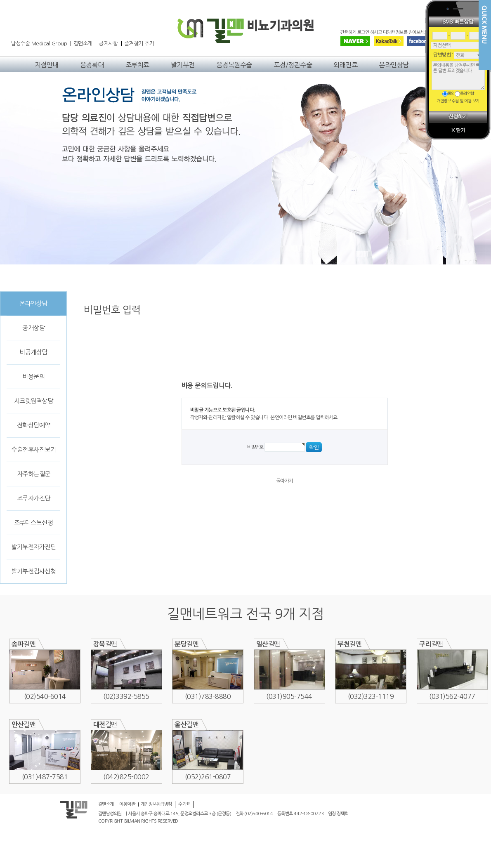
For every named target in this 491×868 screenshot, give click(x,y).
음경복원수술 (234, 65)
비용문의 (33, 376)
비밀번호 (255, 447)
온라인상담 (394, 65)
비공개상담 (33, 352)
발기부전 (183, 65)
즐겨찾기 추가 (139, 44)
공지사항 (108, 44)
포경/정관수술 (293, 65)
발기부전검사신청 (33, 571)
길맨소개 (83, 44)
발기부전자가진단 (33, 547)
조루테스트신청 (34, 522)
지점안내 (47, 65)
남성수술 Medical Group (39, 44)
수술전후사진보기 (33, 449)
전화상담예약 (34, 425)
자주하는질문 (34, 474)
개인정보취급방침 (156, 804)
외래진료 (345, 65)
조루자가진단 (34, 498)
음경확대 (92, 65)
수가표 (184, 804)
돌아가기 (285, 481)
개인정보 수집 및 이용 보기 (458, 101)
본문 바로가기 (0, 19)
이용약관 (127, 804)
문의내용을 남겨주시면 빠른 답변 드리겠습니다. (458, 75)
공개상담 (33, 328)
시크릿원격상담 (34, 401)
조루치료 (137, 65)
